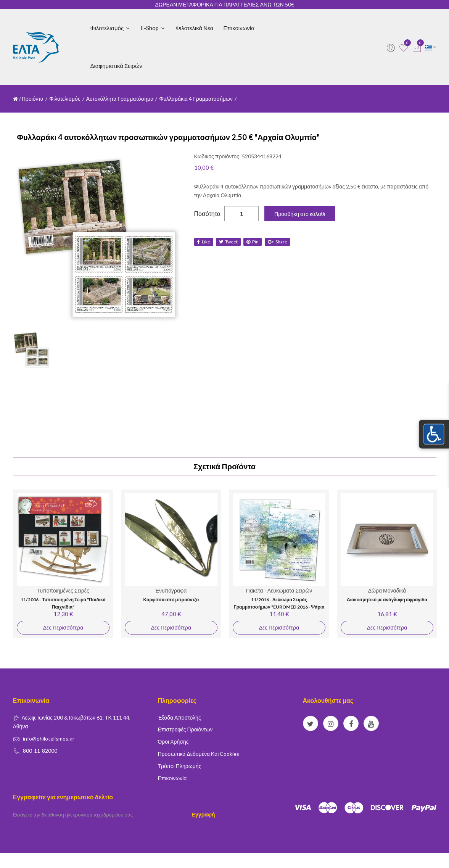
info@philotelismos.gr (49, 738)
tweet (229, 242)
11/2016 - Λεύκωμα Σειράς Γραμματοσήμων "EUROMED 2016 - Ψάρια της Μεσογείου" (279, 607)
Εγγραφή (204, 814)
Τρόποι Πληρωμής (180, 766)
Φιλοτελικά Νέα (194, 28)
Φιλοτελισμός (111, 28)
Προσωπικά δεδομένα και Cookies (199, 754)
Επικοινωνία (239, 28)
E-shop (153, 28)
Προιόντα (33, 99)
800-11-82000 (40, 751)
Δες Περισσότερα (63, 627)
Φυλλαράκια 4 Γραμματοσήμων (196, 99)
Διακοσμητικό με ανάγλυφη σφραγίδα (387, 600)
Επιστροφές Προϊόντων (185, 729)
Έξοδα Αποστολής (179, 717)
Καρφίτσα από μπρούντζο (171, 600)
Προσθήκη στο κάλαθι (300, 214)
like (204, 242)
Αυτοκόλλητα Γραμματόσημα (120, 99)
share (279, 242)
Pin (254, 242)
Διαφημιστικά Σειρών (117, 66)
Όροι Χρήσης (173, 742)
